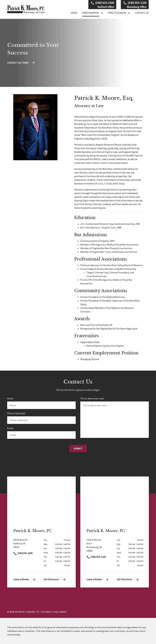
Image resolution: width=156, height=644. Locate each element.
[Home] (74, 13)
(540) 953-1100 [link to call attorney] (96, 557)
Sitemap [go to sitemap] (46, 612)
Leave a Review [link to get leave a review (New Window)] (25, 579)
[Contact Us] (142, 13)
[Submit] (78, 449)
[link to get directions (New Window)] (26, 545)
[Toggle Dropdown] (103, 13)
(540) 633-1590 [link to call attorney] (23, 553)
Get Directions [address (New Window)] (55, 579)
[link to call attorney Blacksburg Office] (135, 5)
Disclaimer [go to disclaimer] (60, 612)
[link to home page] (26, 9)
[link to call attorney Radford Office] (102, 5)
